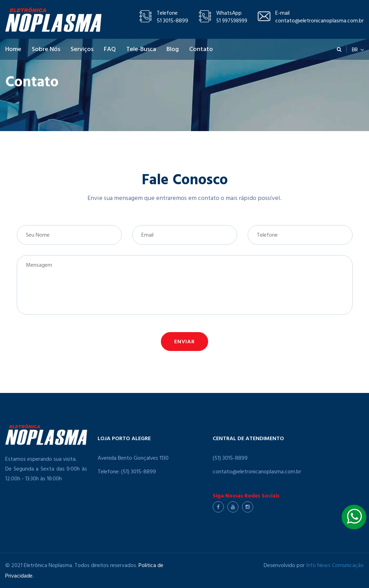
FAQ (110, 50)
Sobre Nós (46, 50)
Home (13, 50)
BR (358, 49)
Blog (173, 50)
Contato (201, 50)
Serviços (82, 50)
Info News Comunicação (335, 566)
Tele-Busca (141, 50)
